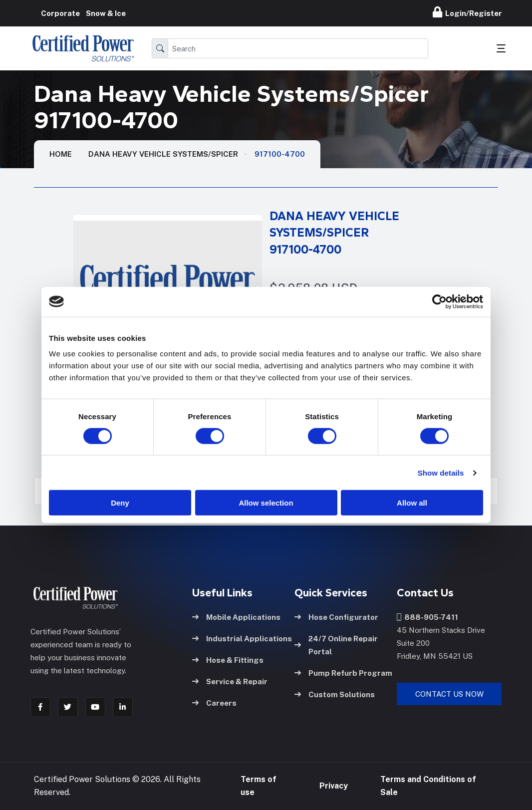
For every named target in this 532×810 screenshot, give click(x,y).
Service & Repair (230, 681)
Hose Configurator (336, 617)
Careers (214, 702)
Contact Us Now (449, 693)
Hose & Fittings (228, 660)
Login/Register (467, 12)
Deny (120, 503)
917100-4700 (280, 154)
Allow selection (266, 503)
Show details (441, 472)
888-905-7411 (427, 617)
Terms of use (259, 786)
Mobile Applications (236, 617)
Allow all (412, 503)
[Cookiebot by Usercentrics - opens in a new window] (439, 301)
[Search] (298, 48)
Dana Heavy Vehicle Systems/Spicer (163, 154)
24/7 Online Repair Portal (336, 645)
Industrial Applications (242, 638)
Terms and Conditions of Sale (428, 786)
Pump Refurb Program (343, 673)
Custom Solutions (335, 694)
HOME (61, 154)
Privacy (334, 786)
